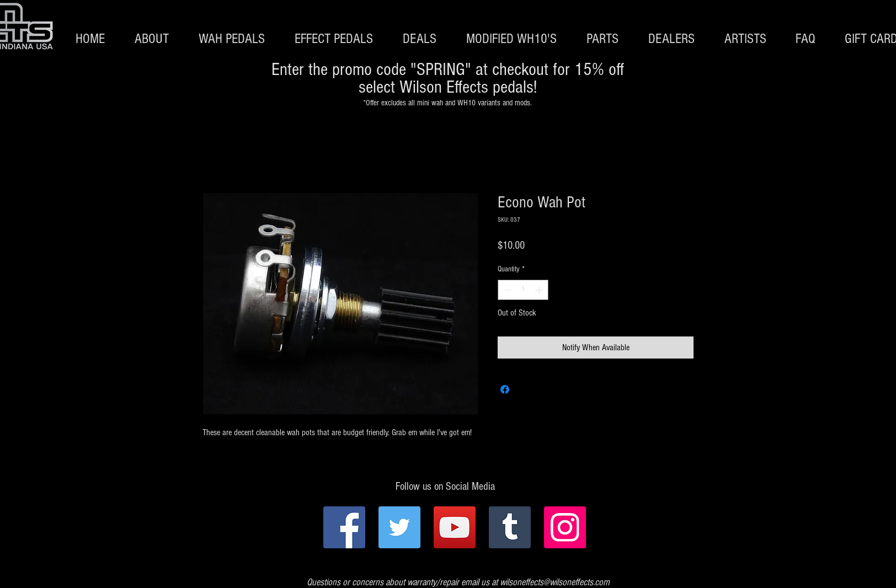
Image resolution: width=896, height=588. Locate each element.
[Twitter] (399, 527)
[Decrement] (506, 290)
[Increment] (540, 290)
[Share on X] (526, 389)
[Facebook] (344, 527)
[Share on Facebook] (505, 389)
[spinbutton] (523, 290)
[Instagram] (565, 527)
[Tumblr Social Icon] (510, 527)
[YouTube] (455, 527)
